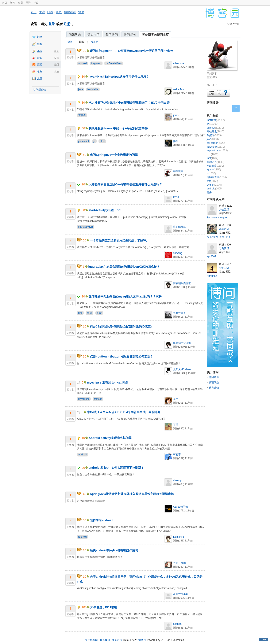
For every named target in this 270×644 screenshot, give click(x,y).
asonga (177, 624)
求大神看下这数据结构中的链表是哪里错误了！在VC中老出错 (129, 103)
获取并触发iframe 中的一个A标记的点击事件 (118, 128)
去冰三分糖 (180, 563)
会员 (20, 3)
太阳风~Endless (182, 369)
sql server (216, 143)
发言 (56, 51)
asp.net (215, 128)
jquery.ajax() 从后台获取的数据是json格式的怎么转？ (124, 267)
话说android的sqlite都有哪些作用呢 (114, 550)
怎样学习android (101, 520)
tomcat (98, 399)
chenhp (177, 480)
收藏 (40, 72)
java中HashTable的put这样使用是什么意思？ (119, 77)
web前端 (215, 166)
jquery (214, 170)
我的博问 (112, 35)
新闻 (12, 3)
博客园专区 (217, 177)
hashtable (93, 89)
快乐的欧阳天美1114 (218, 237)
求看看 (82, 115)
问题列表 (75, 35)
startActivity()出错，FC (105, 210)
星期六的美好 (181, 594)
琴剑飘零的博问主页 (155, 35)
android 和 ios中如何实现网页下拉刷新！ (116, 468)
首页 (5, 3)
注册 (67, 24)
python (214, 185)
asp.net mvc (217, 151)
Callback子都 (181, 507)
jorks (176, 115)
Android (83, 455)
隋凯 (176, 141)
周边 (28, 3)
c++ (213, 154)
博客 (40, 44)
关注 (42, 12)
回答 (82, 42)
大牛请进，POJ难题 (104, 607)
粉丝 (50, 12)
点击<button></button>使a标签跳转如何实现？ (121, 356)
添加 (56, 72)
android (82, 63)
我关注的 (93, 35)
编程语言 (215, 162)
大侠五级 (224, 210)
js (94, 141)
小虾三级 (224, 268)
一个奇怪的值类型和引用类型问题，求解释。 (119, 240)
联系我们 (105, 640)
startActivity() (86, 227)
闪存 (40, 37)
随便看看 (70, 12)
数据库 (214, 135)
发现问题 (214, 382)
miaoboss (179, 63)
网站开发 (215, 132)
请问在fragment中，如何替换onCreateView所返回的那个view (131, 51)
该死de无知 (180, 227)
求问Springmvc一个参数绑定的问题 (114, 155)
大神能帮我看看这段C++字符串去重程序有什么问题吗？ (125, 184)
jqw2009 (211, 256)
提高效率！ (180, 313)
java (81, 89)
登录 (52, 24)
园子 (34, 12)
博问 (40, 64)
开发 (99, 313)
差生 (176, 399)
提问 (56, 64)
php (80, 313)
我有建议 (214, 388)
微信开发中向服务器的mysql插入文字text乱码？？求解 (125, 296)
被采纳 (94, 42)
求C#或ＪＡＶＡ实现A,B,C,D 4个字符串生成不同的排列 (124, 412)
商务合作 (117, 640)
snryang (178, 253)
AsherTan (179, 89)
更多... (210, 192)
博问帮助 (214, 377)
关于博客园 (91, 640)
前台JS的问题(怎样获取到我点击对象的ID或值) (121, 326)
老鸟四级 (224, 229)
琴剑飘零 (178, 171)
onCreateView (114, 63)
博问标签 (130, 35)
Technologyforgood (217, 218)
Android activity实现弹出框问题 (110, 438)
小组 (40, 51)
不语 (176, 425)
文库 (40, 78)
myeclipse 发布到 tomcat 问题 (108, 382)
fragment (96, 63)
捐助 (36, 3)
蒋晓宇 (177, 455)
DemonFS (179, 537)
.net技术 (216, 120)
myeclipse (84, 399)
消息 (81, 12)
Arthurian (212, 276)
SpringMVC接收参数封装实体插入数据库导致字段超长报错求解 (132, 494)
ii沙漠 (176, 197)
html (102, 141)
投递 (56, 58)
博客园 (142, 640)
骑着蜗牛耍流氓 (182, 283)
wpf (212, 181)
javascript (84, 141)
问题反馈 (41, 90)
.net (213, 158)
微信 (89, 313)
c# (212, 124)
